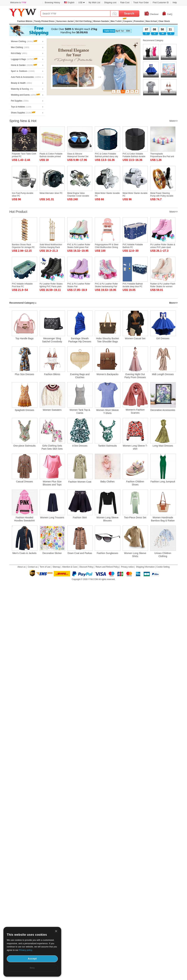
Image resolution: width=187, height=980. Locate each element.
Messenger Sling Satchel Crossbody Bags (52, 340)
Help (175, 3)
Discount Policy (86, 567)
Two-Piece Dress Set (135, 517)
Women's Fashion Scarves (135, 411)
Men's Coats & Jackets (24, 553)
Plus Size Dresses (24, 374)
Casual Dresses (24, 482)
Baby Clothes (107, 482)
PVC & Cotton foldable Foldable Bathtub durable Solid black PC (134, 156)
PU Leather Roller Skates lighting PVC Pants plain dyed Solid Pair (51, 286)
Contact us (33, 567)
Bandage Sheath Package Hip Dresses (80, 340)
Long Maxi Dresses (163, 446)
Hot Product (18, 212)
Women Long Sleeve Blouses (107, 519)
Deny (32, 968)
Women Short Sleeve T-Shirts (107, 412)
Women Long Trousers (52, 517)
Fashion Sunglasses (107, 553)
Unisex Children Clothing (163, 555)
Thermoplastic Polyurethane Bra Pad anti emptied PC (162, 156)
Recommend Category (153, 40)
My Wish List (94, 3)
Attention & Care (70, 567)
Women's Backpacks (108, 374)
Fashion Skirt (80, 517)
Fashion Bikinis (52, 374)
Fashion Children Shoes (135, 483)
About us (21, 567)
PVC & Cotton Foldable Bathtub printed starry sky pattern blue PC (106, 156)
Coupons (128, 21)
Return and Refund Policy (107, 567)
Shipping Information (145, 567)
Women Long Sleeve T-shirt (135, 447)
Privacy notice (127, 567)
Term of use (45, 567)
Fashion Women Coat (80, 482)
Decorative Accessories (163, 410)
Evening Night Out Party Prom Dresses (135, 376)
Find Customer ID (161, 3)
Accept (32, 959)
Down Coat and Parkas (80, 553)
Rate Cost (125, 3)
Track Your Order (141, 3)
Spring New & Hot (23, 121)
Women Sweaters (52, 410)
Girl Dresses (163, 338)
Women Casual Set (135, 338)
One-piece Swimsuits (24, 446)
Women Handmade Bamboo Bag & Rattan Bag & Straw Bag (163, 519)
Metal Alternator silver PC (51, 193)
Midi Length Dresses (163, 374)
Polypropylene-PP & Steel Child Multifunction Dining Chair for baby (107, 247)
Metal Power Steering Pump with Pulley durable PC (162, 196)
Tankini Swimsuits (107, 446)
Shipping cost (110, 3)
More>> (174, 121)
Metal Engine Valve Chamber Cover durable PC (78, 196)
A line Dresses (80, 446)
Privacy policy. (26, 950)
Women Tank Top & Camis (80, 411)
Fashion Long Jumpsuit (163, 482)
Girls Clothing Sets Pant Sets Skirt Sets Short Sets (52, 447)
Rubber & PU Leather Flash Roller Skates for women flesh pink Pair (163, 286)
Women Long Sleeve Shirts (135, 555)
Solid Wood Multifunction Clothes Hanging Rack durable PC (51, 247)
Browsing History (52, 3)
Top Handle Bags (25, 338)
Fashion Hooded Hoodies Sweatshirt (25, 519)
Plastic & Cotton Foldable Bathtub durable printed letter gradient (51, 156)
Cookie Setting (163, 567)
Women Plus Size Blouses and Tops (52, 483)
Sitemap (56, 567)
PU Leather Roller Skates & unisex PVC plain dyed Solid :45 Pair (163, 247)
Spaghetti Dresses (24, 410)
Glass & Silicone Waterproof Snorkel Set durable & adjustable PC (78, 156)
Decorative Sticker (52, 553)
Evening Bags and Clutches (80, 376)
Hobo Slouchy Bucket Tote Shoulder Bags (107, 340)
